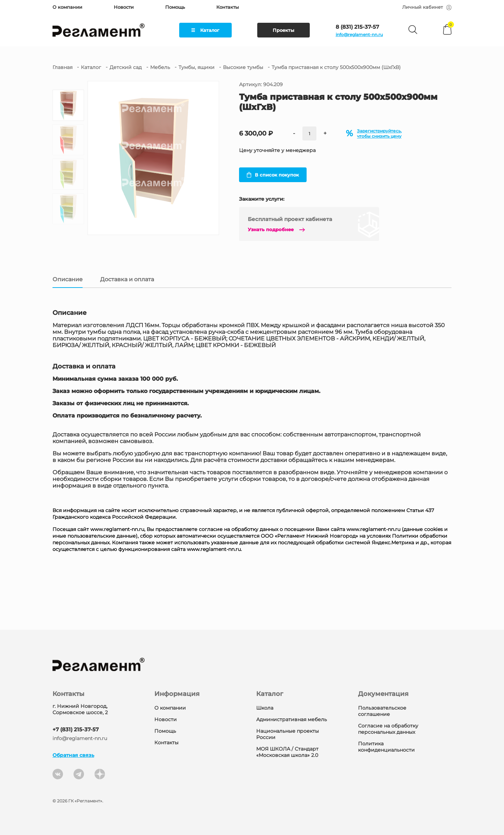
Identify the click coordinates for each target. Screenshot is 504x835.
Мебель (160, 67)
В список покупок (273, 175)
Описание (68, 279)
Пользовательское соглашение (382, 711)
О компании (67, 7)
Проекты (283, 30)
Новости (124, 7)
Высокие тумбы (243, 67)
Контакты (227, 7)
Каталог (205, 30)
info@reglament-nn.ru (359, 34)
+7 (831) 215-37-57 (76, 729)
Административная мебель (292, 719)
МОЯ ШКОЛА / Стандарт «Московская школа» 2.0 (287, 752)
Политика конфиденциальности (386, 747)
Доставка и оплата (127, 279)
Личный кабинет (427, 7)
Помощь (175, 7)
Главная (62, 67)
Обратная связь (73, 755)
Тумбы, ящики (197, 67)
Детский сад (126, 67)
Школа (265, 708)
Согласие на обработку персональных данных (388, 729)
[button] (68, 227)
